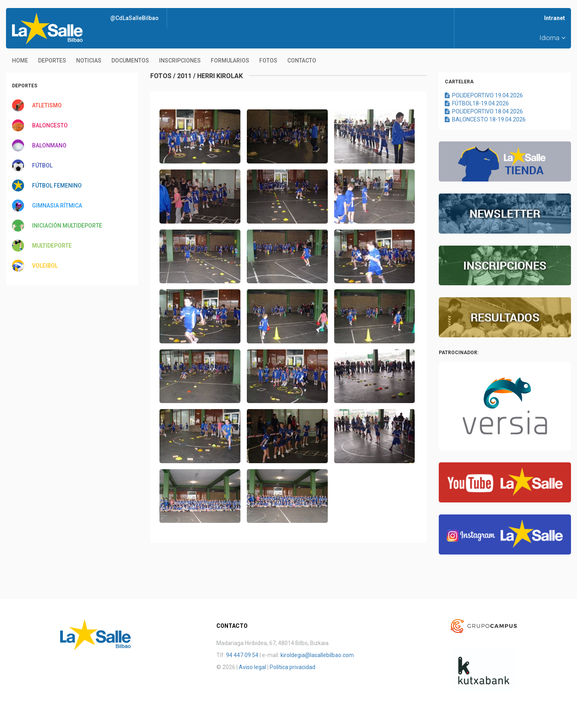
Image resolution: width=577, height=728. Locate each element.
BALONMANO (49, 145)
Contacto (302, 60)
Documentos (130, 60)
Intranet (555, 18)
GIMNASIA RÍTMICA (57, 206)
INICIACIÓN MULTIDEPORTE (67, 226)
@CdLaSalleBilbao (134, 18)
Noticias (89, 60)
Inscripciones (180, 60)
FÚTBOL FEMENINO (57, 186)
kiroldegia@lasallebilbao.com (317, 655)
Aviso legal (252, 667)
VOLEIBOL (45, 266)
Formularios (230, 60)
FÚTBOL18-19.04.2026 (477, 103)
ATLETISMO (47, 105)
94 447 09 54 (242, 655)
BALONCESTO (50, 125)
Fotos (268, 60)
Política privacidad (293, 667)
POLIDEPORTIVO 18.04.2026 (484, 111)
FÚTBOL (42, 165)
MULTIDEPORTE (52, 246)
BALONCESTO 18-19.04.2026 (485, 119)
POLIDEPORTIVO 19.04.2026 (484, 95)
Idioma (552, 38)
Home (20, 60)
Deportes (52, 60)
